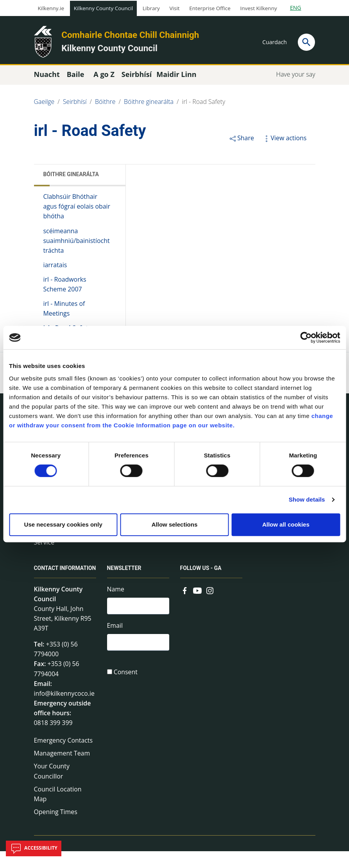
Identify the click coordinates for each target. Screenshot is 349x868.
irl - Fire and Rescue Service (63, 544)
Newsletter (124, 576)
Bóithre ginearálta (149, 105)
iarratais (55, 269)
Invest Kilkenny (258, 8)
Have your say (295, 77)
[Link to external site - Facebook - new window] (185, 597)
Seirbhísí (75, 105)
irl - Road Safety (205, 105)
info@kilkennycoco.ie (65, 708)
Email (115, 633)
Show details (307, 499)
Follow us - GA (201, 576)
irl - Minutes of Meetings (64, 313)
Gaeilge (44, 105)
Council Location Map (58, 811)
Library (151, 8)
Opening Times (56, 829)
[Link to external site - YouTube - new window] (197, 597)
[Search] (306, 42)
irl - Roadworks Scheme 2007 (65, 289)
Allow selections (175, 524)
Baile (76, 77)
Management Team (62, 769)
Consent (126, 681)
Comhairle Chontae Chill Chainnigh (130, 35)
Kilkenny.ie (51, 8)
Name (116, 596)
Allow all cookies (286, 524)
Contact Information (52, 579)
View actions (285, 141)
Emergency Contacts (64, 756)
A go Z (104, 77)
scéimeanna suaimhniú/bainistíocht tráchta (77, 244)
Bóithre (106, 105)
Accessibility (34, 848)
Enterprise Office (210, 8)
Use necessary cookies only (63, 524)
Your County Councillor (52, 788)
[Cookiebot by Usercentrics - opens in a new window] (306, 338)
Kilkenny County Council (103, 8)
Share (241, 141)
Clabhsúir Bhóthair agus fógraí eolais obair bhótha (71, 210)
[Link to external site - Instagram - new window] (210, 597)
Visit (175, 8)
